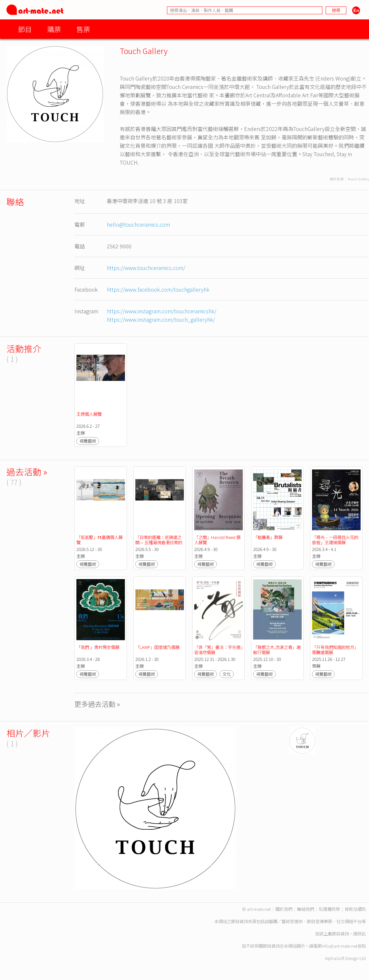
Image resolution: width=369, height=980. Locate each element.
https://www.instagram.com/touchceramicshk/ (162, 311)
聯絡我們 (306, 909)
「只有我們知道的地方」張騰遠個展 (335, 650)
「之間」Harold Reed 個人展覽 (217, 540)
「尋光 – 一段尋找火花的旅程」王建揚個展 (335, 540)
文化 (227, 674)
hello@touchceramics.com (138, 224)
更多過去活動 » (97, 704)
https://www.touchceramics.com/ (146, 268)
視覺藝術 (88, 441)
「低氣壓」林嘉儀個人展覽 (100, 540)
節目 (25, 29)
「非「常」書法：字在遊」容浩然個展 (218, 650)
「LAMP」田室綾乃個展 (158, 647)
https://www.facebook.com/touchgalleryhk (158, 289)
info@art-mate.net (340, 946)
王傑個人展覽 (89, 414)
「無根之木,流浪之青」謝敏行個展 (277, 650)
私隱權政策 (329, 909)
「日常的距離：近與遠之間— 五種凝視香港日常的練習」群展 (159, 542)
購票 (54, 29)
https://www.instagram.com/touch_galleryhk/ (161, 319)
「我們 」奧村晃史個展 (98, 647)
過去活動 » (27, 472)
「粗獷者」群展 (268, 537)
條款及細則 (355, 909)
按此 (362, 934)
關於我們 (284, 909)
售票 (83, 29)
